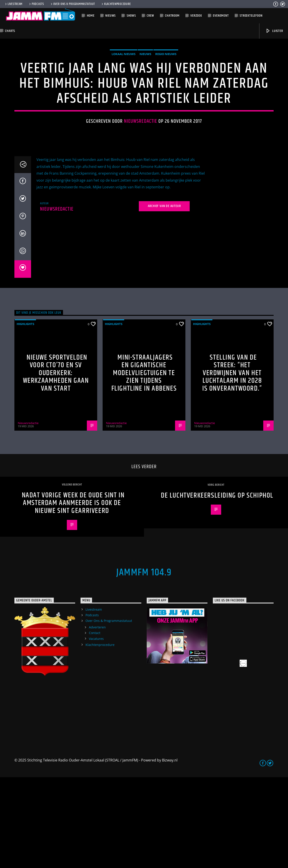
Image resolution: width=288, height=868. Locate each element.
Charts (10, 31)
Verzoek (196, 16)
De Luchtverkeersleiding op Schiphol (217, 586)
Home (91, 16)
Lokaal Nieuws (124, 99)
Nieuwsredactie (141, 167)
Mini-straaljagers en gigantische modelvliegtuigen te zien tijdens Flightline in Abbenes (144, 464)
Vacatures (96, 729)
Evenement (221, 16)
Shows (131, 16)
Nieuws (110, 16)
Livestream (13, 4)
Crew (150, 16)
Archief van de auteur (164, 297)
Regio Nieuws (166, 99)
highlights (25, 415)
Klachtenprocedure (116, 4)
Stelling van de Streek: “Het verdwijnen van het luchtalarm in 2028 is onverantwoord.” (232, 464)
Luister (274, 31)
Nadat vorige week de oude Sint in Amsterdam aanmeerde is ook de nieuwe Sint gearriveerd (73, 594)
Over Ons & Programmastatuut (72, 4)
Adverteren (97, 718)
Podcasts (36, 4)
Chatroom (172, 16)
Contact (95, 724)
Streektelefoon (251, 16)
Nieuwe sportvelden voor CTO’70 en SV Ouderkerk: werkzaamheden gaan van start (56, 464)
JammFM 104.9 (144, 663)
